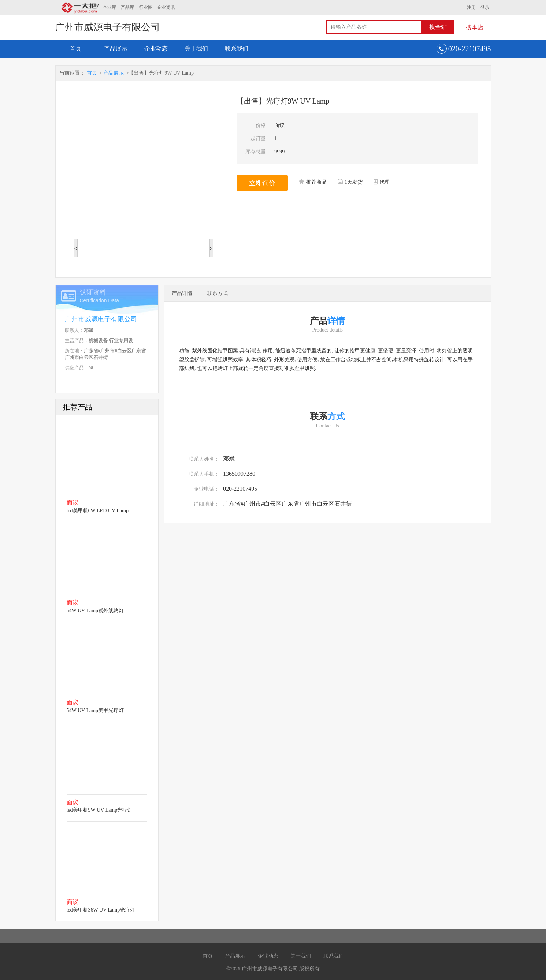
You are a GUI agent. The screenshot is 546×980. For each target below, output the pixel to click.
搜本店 (475, 27)
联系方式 (218, 293)
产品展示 (116, 48)
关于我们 (196, 48)
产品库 (127, 7)
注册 (471, 7)
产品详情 (182, 293)
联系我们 (237, 48)
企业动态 (156, 48)
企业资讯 (166, 7)
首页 (75, 48)
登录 (485, 7)
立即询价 (262, 183)
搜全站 (438, 27)
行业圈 (146, 7)
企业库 (109, 7)
